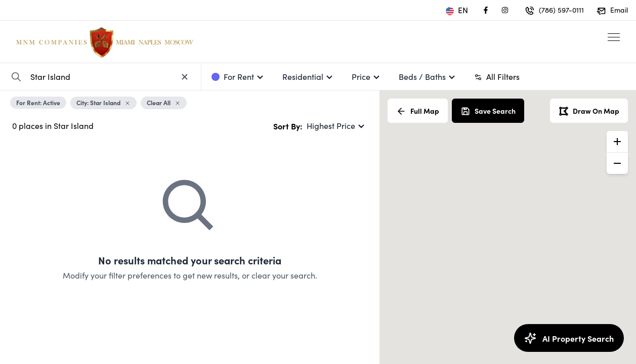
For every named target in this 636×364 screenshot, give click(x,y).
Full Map (418, 111)
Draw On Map (589, 111)
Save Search (488, 111)
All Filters (497, 77)
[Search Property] (16, 77)
